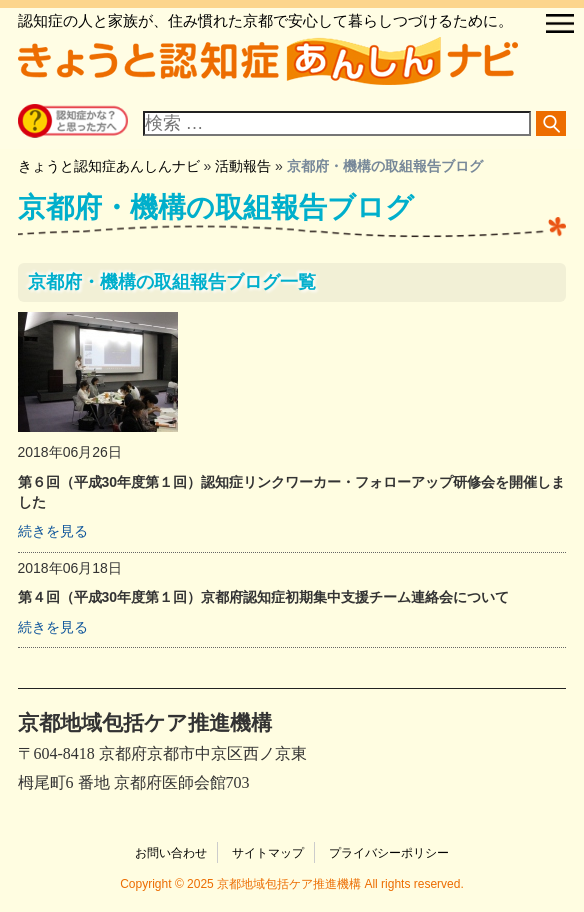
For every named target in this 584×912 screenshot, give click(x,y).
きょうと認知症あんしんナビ (109, 166)
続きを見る (53, 531)
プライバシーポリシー (389, 853)
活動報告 (243, 166)
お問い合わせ (171, 853)
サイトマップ (268, 853)
